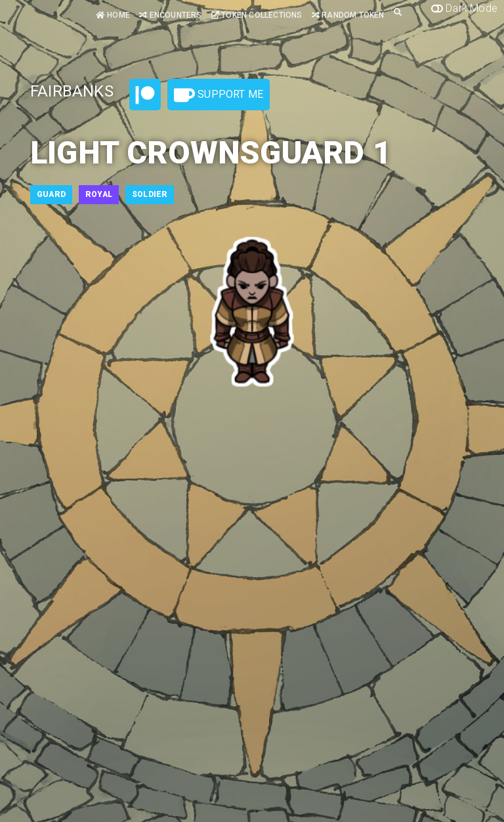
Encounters (170, 15)
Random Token (348, 15)
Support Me (219, 95)
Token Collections (257, 15)
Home (113, 15)
